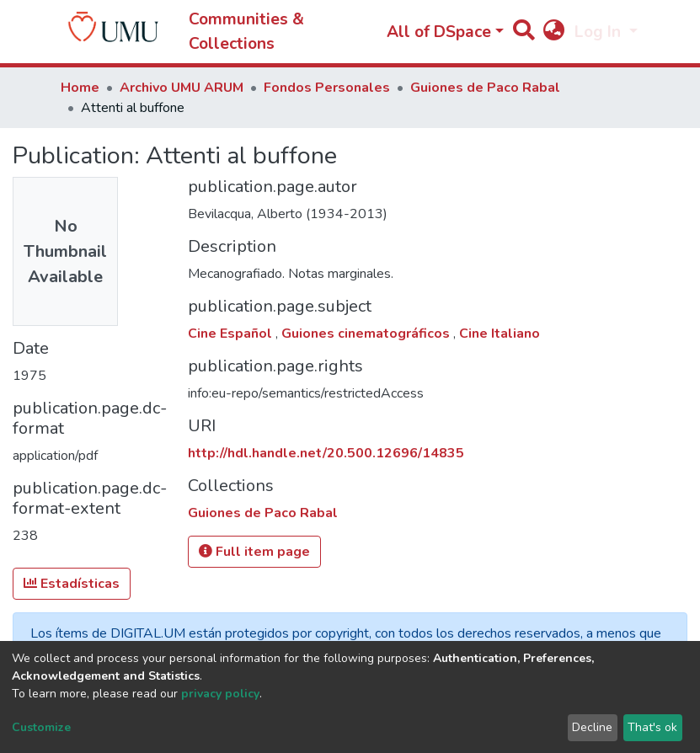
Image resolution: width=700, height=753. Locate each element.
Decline (592, 727)
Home (80, 88)
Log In (600, 32)
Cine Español (232, 334)
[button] (554, 32)
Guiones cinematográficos (367, 334)
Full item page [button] (254, 552)
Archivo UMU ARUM (182, 88)
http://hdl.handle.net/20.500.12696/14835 (326, 453)
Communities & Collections (246, 32)
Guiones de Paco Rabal (485, 88)
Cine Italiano (500, 334)
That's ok (652, 727)
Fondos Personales (327, 88)
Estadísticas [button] (72, 584)
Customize (41, 727)
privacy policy (220, 694)
